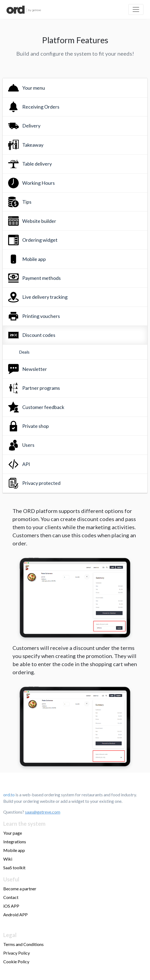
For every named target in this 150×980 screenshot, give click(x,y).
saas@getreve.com (43, 812)
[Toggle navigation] (136, 9)
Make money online (21, 923)
